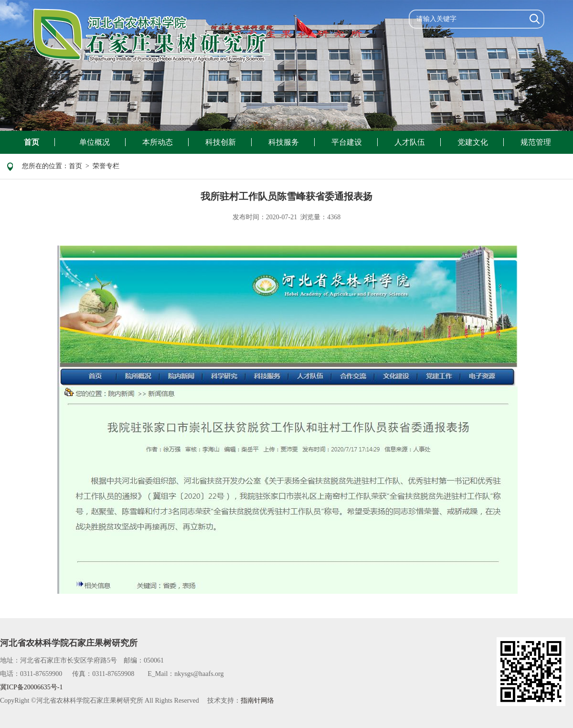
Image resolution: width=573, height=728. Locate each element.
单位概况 (95, 142)
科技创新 (221, 142)
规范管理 (536, 142)
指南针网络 (257, 701)
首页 (32, 142)
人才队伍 (410, 142)
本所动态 (158, 142)
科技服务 (284, 142)
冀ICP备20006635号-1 (31, 687)
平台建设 (347, 142)
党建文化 (473, 142)
